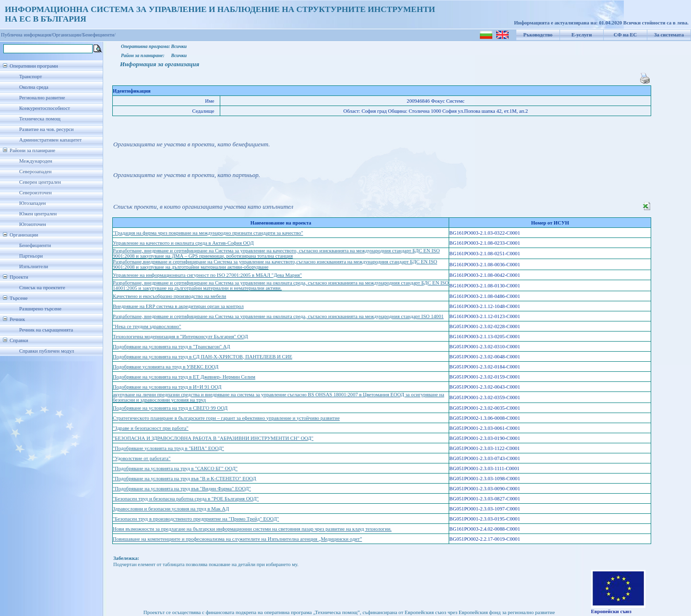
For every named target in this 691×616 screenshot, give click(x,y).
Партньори (31, 256)
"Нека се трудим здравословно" (147, 326)
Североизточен (36, 193)
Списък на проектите (42, 288)
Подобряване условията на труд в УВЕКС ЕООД (166, 367)
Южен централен (38, 214)
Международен (36, 161)
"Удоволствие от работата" (142, 458)
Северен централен (40, 182)
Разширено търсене (40, 309)
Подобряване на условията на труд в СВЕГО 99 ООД (170, 408)
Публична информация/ (27, 35)
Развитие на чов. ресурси (47, 129)
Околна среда (34, 87)
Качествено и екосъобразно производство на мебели (169, 296)
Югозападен (32, 203)
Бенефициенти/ (99, 35)
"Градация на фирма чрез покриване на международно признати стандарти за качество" (208, 233)
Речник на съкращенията (46, 330)
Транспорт (30, 77)
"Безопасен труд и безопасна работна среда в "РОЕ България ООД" (186, 499)
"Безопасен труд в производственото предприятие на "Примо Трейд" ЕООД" (196, 519)
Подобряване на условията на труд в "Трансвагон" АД (172, 347)
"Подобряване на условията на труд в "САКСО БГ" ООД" (175, 468)
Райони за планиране (32, 150)
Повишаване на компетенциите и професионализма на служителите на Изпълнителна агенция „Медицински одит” (237, 539)
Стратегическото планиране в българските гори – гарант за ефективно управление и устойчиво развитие (226, 418)
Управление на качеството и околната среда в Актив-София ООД (183, 243)
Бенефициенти (35, 245)
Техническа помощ (40, 119)
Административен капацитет (50, 140)
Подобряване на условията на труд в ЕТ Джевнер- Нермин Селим (184, 377)
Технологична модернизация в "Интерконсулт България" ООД (180, 337)
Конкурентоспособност (45, 108)
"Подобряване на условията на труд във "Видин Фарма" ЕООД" (182, 489)
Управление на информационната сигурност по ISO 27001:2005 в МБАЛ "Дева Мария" (207, 275)
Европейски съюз (611, 611)
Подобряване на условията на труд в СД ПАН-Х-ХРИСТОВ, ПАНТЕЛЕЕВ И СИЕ (203, 357)
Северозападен (35, 172)
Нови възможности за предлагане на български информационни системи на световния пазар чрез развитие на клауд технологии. (252, 529)
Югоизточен (33, 224)
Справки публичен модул (47, 351)
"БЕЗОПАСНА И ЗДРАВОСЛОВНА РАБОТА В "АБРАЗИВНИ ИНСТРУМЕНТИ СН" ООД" (213, 438)
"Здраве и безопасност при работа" (151, 428)
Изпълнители (34, 267)
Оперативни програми (34, 66)
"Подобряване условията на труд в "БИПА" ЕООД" (168, 448)
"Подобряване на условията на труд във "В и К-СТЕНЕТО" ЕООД (185, 479)
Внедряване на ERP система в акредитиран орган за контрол (178, 306)
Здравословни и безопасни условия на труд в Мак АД (171, 509)
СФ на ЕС (625, 35)
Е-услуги (582, 35)
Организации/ (67, 35)
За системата (669, 35)
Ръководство (538, 35)
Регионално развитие (42, 98)
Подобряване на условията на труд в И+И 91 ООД (167, 387)
